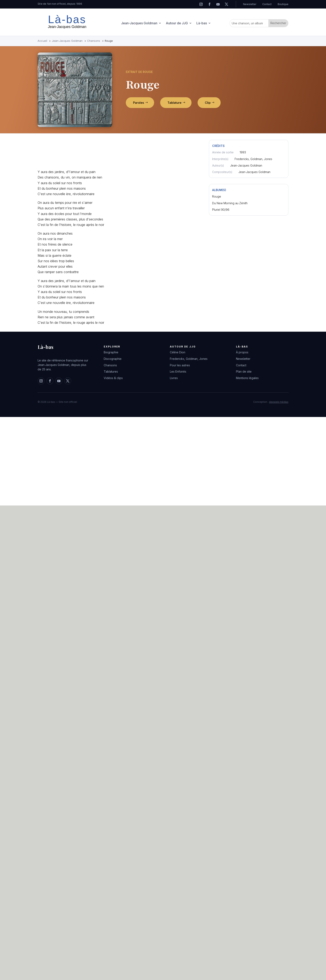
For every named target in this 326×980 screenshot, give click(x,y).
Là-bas (202, 24)
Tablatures (111, 371)
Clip (208, 103)
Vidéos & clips (113, 378)
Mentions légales (247, 378)
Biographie (111, 352)
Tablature (174, 103)
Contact (267, 4)
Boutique (283, 4)
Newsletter (250, 4)
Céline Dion (178, 352)
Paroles (139, 103)
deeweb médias (279, 402)
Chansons (110, 365)
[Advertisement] (52, 152)
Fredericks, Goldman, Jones (189, 359)
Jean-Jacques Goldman (139, 24)
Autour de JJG (177, 24)
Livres (174, 378)
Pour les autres (180, 365)
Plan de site (244, 371)
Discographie (113, 359)
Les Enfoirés (178, 371)
